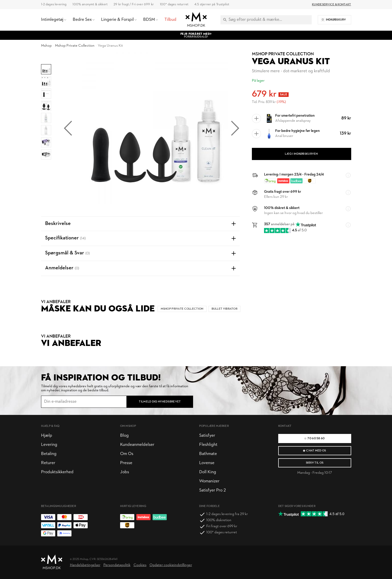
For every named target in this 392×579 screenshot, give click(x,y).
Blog (124, 436)
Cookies (140, 565)
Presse (126, 463)
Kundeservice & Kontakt (331, 5)
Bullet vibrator (225, 309)
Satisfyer (207, 436)
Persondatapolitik (117, 565)
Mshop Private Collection (75, 46)
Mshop (46, 46)
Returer (48, 463)
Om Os (127, 454)
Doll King (208, 472)
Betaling (49, 454)
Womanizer (209, 481)
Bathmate (208, 454)
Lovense (207, 463)
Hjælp (47, 436)
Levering (49, 445)
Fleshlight (208, 445)
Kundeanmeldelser (137, 445)
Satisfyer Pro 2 (212, 490)
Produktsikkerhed (57, 472)
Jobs (125, 472)
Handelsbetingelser (85, 565)
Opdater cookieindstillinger (171, 565)
